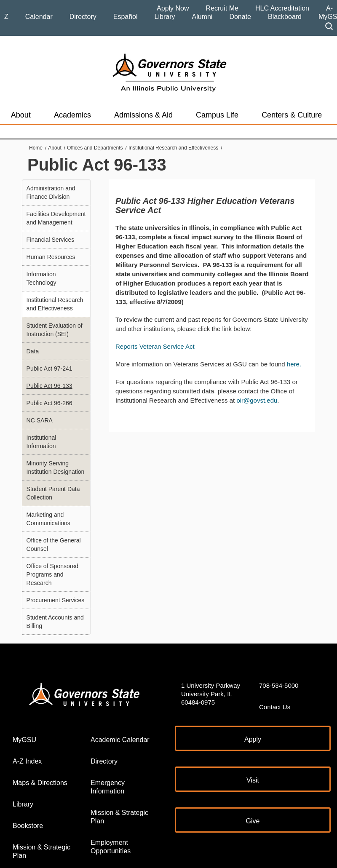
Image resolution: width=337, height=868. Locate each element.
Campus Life (217, 115)
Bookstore (28, 826)
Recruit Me (222, 8)
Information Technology (41, 278)
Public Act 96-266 (49, 403)
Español (126, 17)
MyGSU (24, 740)
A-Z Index (27, 761)
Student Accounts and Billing (55, 622)
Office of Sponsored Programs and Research (52, 574)
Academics (72, 115)
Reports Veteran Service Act (155, 346)
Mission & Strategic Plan (41, 851)
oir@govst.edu (257, 400)
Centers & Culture (292, 115)
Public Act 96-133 (49, 386)
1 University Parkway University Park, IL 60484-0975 (211, 694)
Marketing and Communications (48, 519)
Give (253, 821)
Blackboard (285, 17)
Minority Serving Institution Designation (56, 467)
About (21, 115)
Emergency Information (108, 787)
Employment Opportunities (111, 847)
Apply (253, 739)
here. (294, 364)
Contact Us (275, 707)
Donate (240, 17)
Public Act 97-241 (49, 369)
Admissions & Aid (143, 115)
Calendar (39, 17)
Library (165, 17)
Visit (253, 780)
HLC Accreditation (282, 8)
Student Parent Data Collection (53, 493)
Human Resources (51, 257)
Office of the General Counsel (54, 545)
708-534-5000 (279, 685)
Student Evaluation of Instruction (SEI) (55, 330)
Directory (83, 17)
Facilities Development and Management (56, 218)
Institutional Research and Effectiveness (173, 148)
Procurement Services (56, 600)
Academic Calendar (120, 740)
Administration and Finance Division (51, 192)
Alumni (202, 17)
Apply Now (173, 8)
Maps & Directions (40, 783)
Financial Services (51, 240)
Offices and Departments (95, 148)
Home (36, 148)
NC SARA (40, 420)
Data (33, 351)
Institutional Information (41, 442)
